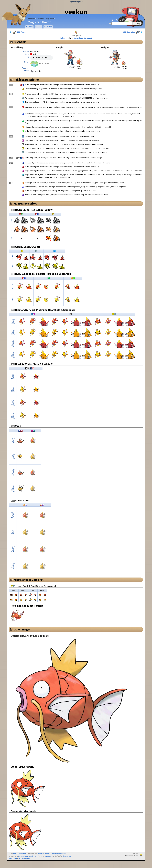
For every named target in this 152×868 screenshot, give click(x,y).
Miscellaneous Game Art (29, 580)
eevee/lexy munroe (20, 854)
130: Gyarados (133, 32)
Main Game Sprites (25, 204)
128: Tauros (18, 32)
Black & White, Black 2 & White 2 (32, 364)
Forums (29, 27)
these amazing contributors (28, 856)
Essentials (20, 42)
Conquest (88, 38)
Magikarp (50, 19)
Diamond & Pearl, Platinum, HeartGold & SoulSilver (43, 310)
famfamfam (67, 856)
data (20, 858)
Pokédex (31, 19)
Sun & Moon (20, 500)
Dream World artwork (23, 811)
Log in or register (76, 2)
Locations (79, 38)
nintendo (48, 854)
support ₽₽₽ (26, 858)
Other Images (22, 629)
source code (13, 858)
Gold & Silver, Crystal (25, 247)
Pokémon (40, 19)
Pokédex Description (27, 80)
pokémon (41, 854)
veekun (76, 12)
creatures (64, 854)
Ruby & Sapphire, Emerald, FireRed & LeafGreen (41, 274)
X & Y (16, 426)
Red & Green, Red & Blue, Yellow (32, 210)
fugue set (48, 856)
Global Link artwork (22, 767)
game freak (56, 854)
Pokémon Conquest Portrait (27, 606)
